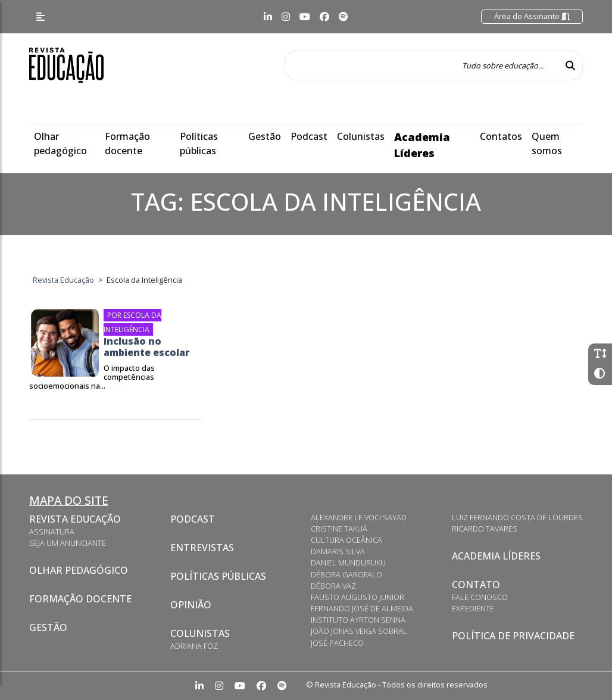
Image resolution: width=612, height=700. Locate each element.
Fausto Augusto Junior (357, 597)
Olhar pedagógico (79, 570)
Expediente (473, 608)
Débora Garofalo (346, 574)
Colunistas (361, 136)
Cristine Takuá (339, 529)
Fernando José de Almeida (362, 608)
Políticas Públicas (218, 576)
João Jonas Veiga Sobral (359, 631)
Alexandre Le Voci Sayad (359, 517)
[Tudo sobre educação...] (421, 65)
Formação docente (80, 599)
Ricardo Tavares (485, 529)
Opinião (191, 605)
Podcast (309, 136)
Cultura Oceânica (346, 540)
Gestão (265, 136)
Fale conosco (480, 597)
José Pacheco (337, 643)
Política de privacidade (513, 636)
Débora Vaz (333, 586)
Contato (476, 585)
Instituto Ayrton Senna (358, 620)
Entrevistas (202, 548)
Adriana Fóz (194, 646)
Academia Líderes (496, 556)
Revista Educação (75, 519)
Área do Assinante (532, 16)
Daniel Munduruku (348, 562)
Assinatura (52, 532)
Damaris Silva (338, 551)
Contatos (501, 136)
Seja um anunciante (68, 543)
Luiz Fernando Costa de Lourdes (517, 517)
